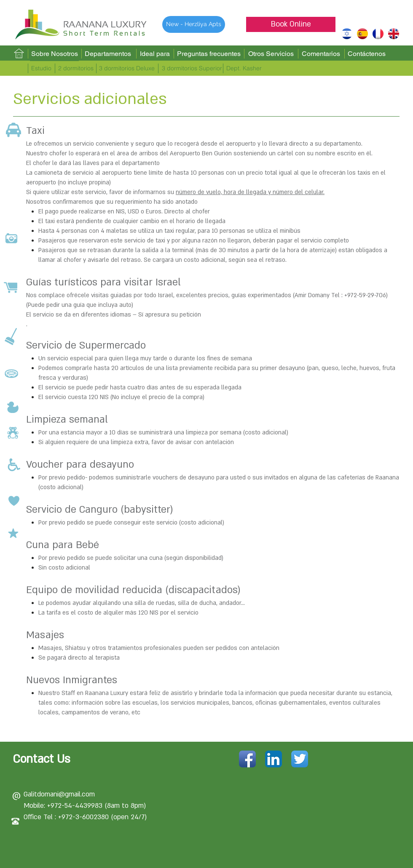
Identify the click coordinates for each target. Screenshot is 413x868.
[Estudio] (41, 69)
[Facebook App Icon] (247, 759)
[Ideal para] (155, 54)
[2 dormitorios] (76, 69)
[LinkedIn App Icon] (274, 759)
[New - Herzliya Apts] (194, 24)
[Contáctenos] (367, 54)
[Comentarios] (321, 54)
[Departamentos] (108, 54)
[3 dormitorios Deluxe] (127, 69)
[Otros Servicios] (271, 54)
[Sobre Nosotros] (54, 54)
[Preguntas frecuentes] (209, 54)
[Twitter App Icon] (300, 759)
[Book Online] (291, 24)
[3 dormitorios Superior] (192, 69)
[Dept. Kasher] (244, 69)
